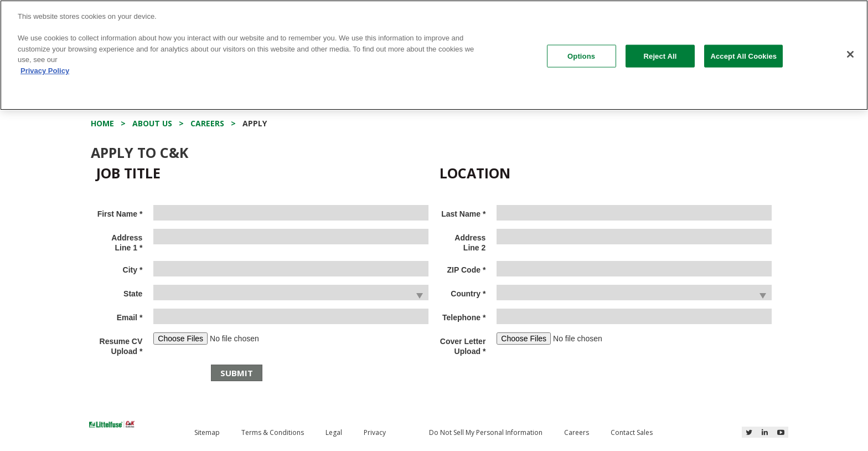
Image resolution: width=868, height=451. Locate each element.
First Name (120, 214)
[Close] (850, 54)
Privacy (375, 432)
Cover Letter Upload (463, 346)
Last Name (463, 214)
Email (130, 317)
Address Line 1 (127, 243)
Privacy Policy (45, 71)
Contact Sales (632, 432)
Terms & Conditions (273, 432)
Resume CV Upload (121, 346)
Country (468, 294)
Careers (577, 432)
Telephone (464, 317)
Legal (334, 432)
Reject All (660, 56)
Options (581, 56)
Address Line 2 (470, 243)
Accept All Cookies (743, 56)
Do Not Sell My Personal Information (486, 432)
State (133, 294)
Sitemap (207, 432)
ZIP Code (467, 270)
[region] (434, 55)
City (133, 270)
